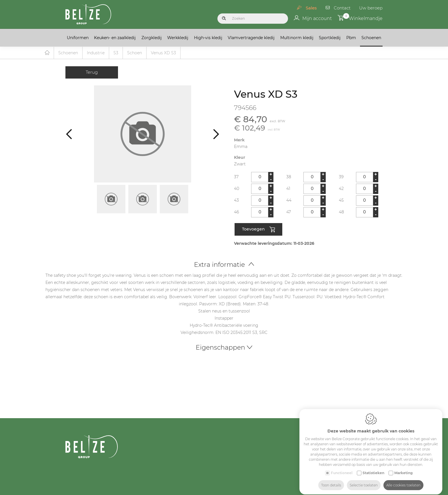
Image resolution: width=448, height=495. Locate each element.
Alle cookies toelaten (403, 480)
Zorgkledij (152, 38)
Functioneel (342, 468)
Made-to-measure (369, 490)
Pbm (351, 38)
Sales (311, 8)
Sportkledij (330, 38)
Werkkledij (178, 38)
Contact (342, 8)
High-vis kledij (208, 38)
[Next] (216, 134)
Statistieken (373, 468)
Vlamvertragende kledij (251, 38)
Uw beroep (371, 8)
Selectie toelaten (364, 480)
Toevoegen (258, 230)
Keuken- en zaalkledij (115, 38)
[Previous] (69, 134)
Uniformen (78, 38)
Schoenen (371, 38)
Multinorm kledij (297, 38)
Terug (92, 72)
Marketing (403, 468)
